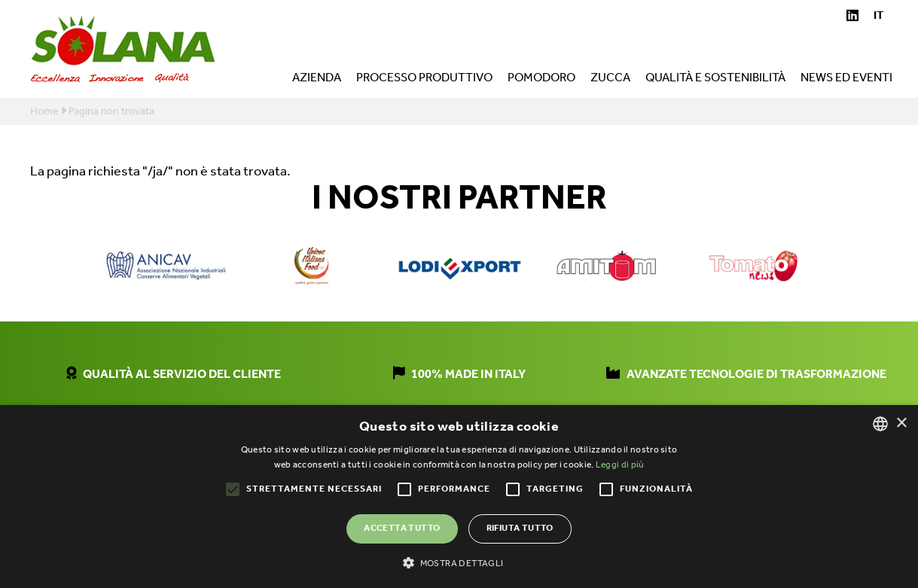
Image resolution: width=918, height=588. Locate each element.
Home (44, 112)
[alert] (459, 497)
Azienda (317, 80)
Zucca (610, 80)
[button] (459, 562)
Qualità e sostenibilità (715, 80)
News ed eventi (846, 80)
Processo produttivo (424, 80)
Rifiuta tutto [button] (520, 528)
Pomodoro (541, 80)
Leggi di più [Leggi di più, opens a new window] (620, 465)
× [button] (901, 423)
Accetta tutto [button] (402, 528)
